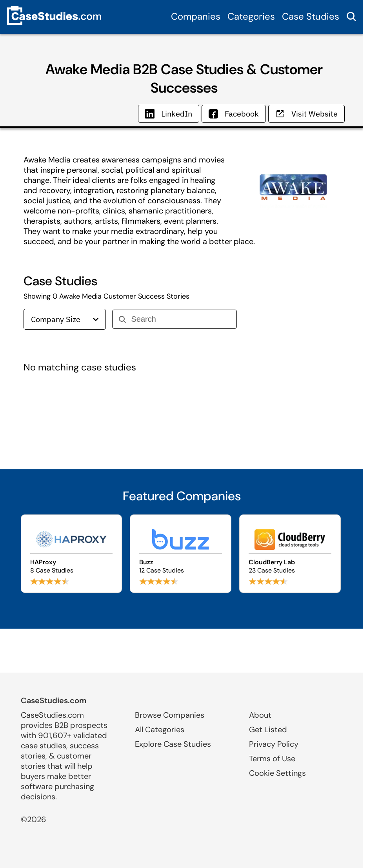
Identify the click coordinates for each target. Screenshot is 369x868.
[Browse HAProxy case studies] (72, 554)
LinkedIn (169, 114)
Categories (251, 16)
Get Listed (268, 729)
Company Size (65, 319)
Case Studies (311, 16)
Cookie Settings (277, 773)
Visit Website (306, 114)
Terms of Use (272, 759)
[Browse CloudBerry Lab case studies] (290, 554)
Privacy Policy (274, 744)
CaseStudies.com (54, 700)
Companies (196, 16)
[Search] (181, 319)
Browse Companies (170, 715)
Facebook (234, 114)
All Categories (160, 729)
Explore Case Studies (173, 744)
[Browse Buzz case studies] (181, 554)
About (260, 715)
